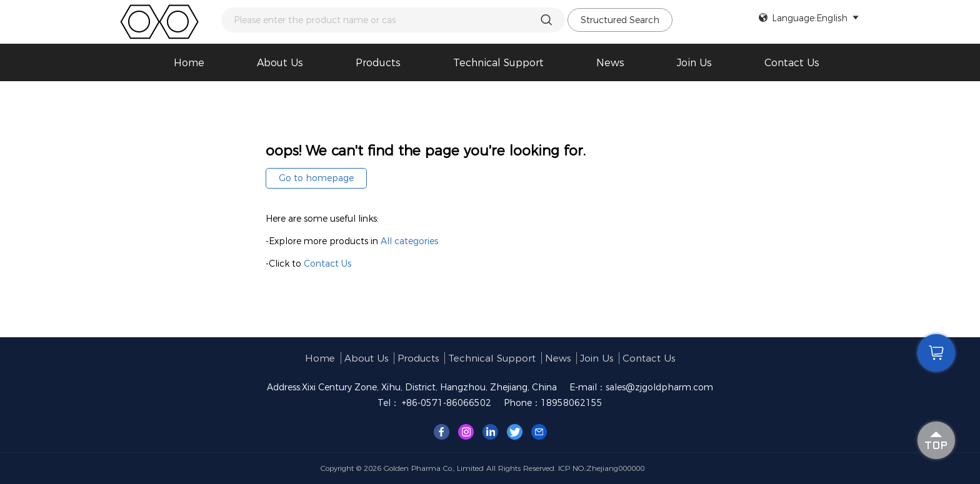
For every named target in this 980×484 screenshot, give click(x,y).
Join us (694, 63)
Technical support (498, 63)
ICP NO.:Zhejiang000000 (601, 468)
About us (280, 63)
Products (378, 63)
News (610, 63)
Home (189, 63)
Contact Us (792, 63)
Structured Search (620, 20)
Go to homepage (316, 178)
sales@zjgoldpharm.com (659, 387)
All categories (409, 241)
